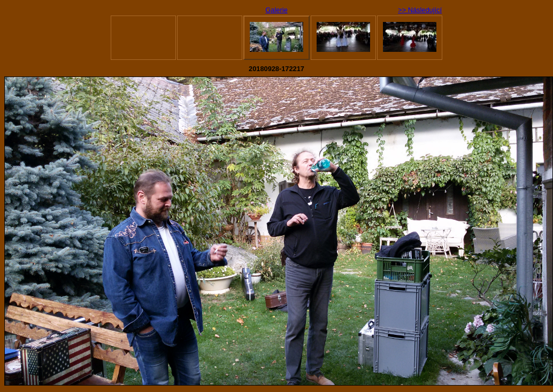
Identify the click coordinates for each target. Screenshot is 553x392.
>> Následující (420, 10)
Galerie (276, 10)
